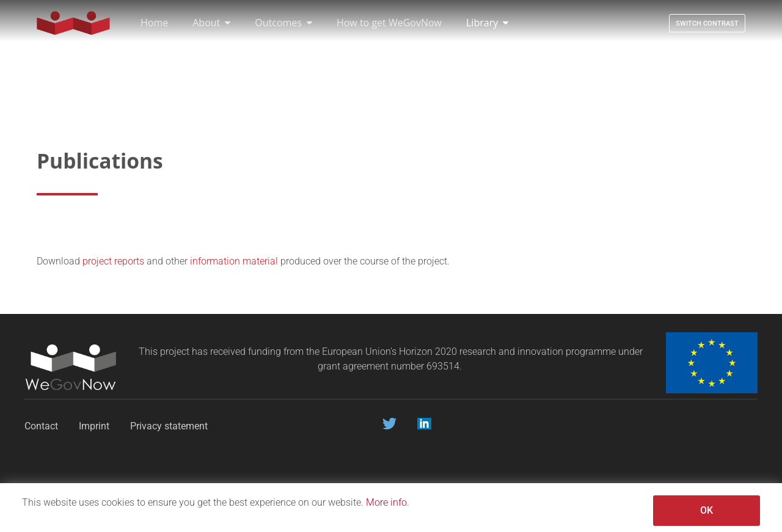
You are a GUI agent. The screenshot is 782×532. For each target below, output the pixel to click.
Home (154, 23)
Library (487, 23)
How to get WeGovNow (389, 23)
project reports (113, 261)
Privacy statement (170, 426)
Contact (41, 426)
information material (234, 261)
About (211, 23)
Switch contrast (707, 24)
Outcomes (283, 23)
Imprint (94, 426)
